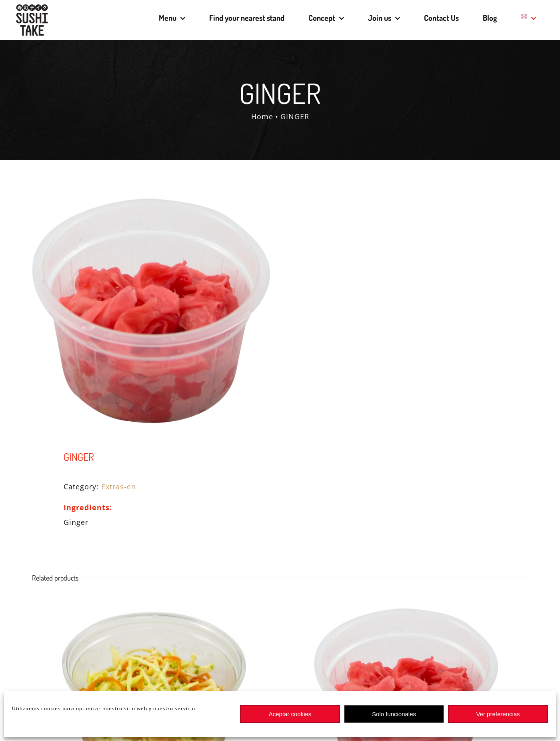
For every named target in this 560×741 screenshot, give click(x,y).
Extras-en (119, 487)
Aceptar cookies (290, 714)
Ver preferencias (498, 714)
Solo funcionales (394, 714)
